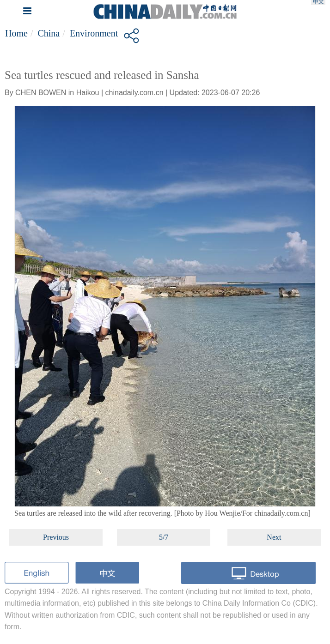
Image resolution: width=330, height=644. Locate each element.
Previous (56, 537)
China (49, 33)
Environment (94, 33)
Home (16, 33)
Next (274, 537)
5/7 (164, 537)
